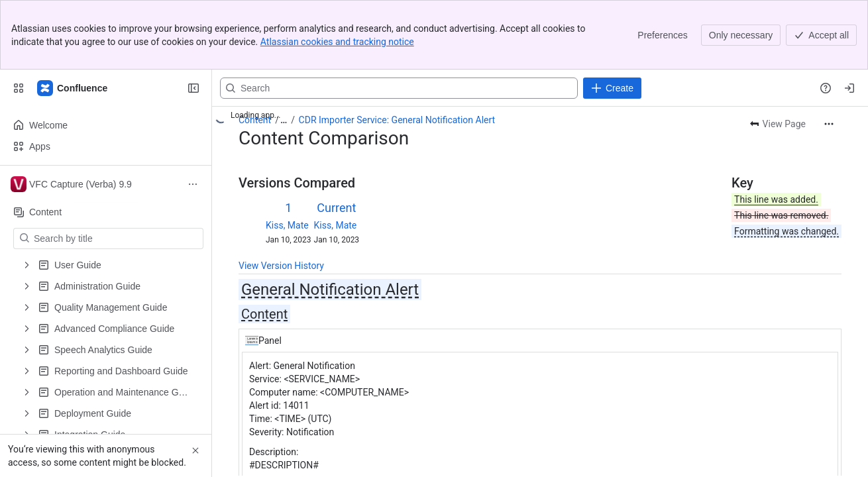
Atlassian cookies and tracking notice (337, 42)
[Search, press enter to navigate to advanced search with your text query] (399, 88)
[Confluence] (73, 88)
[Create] (612, 88)
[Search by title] (116, 238)
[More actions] (829, 124)
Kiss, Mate (287, 225)
